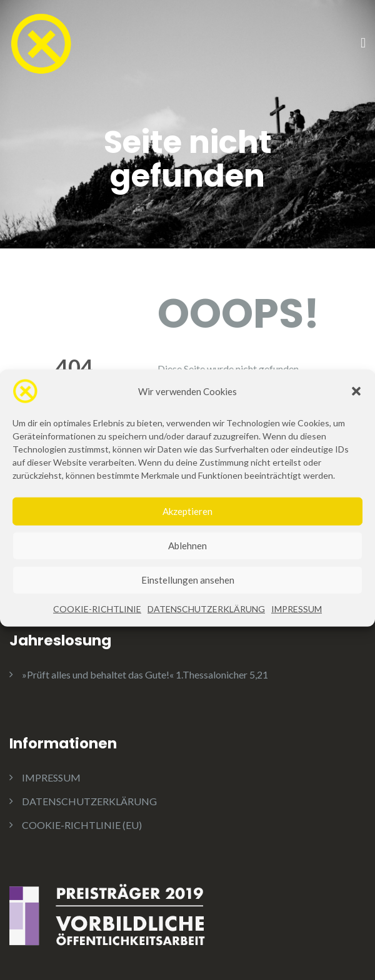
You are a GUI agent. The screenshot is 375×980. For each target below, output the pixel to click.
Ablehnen (187, 562)
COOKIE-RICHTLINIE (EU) (82, 825)
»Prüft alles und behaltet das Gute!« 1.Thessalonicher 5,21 (145, 674)
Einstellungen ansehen (188, 597)
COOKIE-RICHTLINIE (97, 625)
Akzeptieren (187, 528)
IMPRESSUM (297, 625)
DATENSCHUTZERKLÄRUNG (206, 625)
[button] (356, 408)
